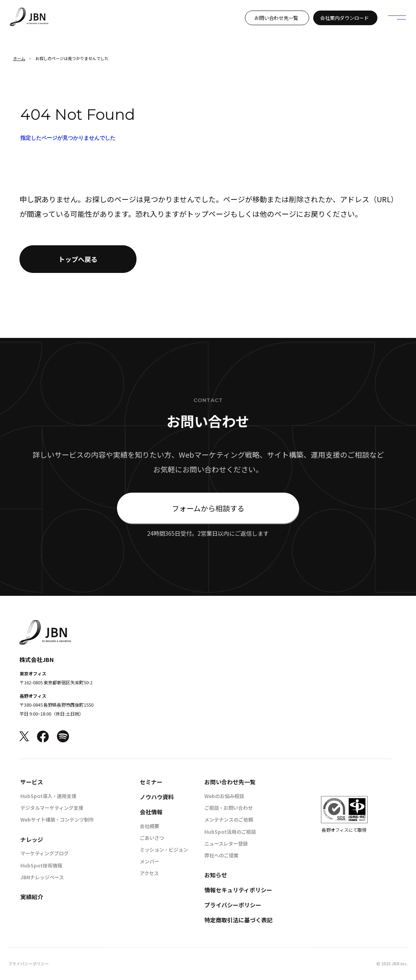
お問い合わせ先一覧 (276, 18)
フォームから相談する (208, 508)
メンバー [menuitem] (149, 861)
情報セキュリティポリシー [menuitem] (238, 890)
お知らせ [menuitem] (216, 875)
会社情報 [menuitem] (151, 812)
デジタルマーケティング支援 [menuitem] (52, 808)
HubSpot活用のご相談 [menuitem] (230, 832)
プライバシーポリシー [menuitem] (233, 905)
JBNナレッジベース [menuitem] (42, 877)
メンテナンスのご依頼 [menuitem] (229, 819)
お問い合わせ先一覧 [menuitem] (230, 782)
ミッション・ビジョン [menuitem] (164, 849)
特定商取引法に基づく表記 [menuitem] (238, 920)
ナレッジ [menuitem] (32, 839)
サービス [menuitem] (32, 782)
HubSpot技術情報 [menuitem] (41, 865)
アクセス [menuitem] (149, 873)
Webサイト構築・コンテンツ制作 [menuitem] (57, 819)
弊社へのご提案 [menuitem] (221, 855)
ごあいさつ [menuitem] (152, 838)
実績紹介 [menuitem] (32, 897)
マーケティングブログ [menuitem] (44, 853)
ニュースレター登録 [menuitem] (226, 843)
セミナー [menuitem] (151, 782)
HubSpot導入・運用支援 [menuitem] (48, 796)
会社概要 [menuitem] (149, 826)
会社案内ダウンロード (344, 18)
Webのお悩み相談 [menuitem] (224, 796)
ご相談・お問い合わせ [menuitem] (229, 808)
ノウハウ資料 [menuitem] (157, 797)
